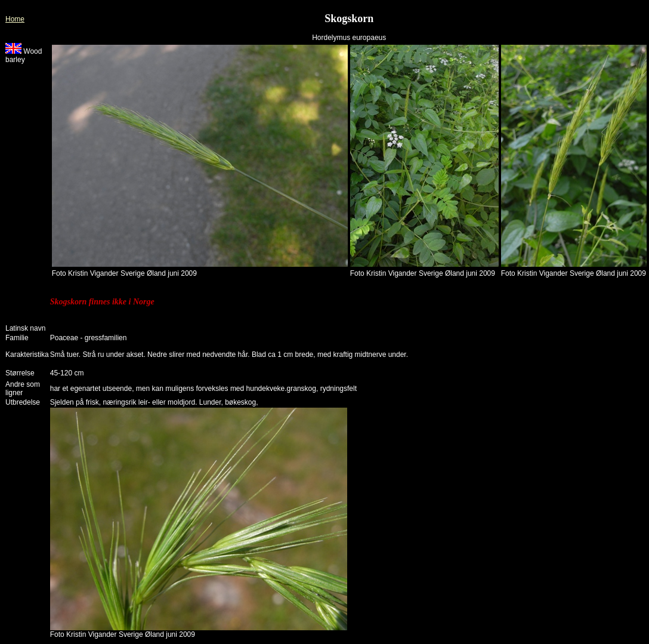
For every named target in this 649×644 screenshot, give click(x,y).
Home (15, 19)
